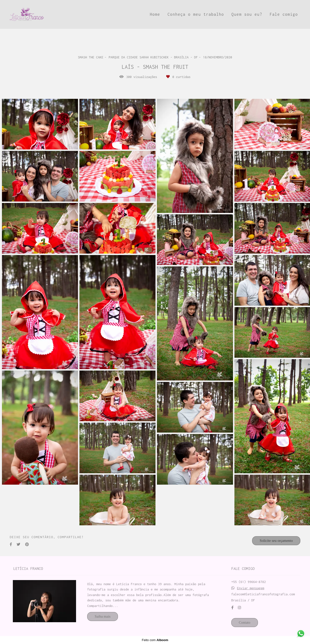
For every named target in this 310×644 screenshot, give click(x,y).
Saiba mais (103, 616)
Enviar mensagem (251, 588)
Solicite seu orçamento (276, 541)
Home (155, 14)
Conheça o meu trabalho (196, 14)
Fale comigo (284, 14)
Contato (245, 622)
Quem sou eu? (247, 14)
